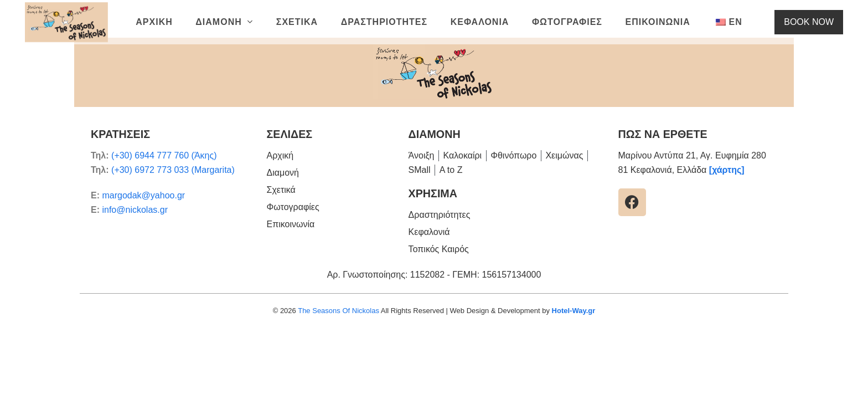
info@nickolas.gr (135, 210)
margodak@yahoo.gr (143, 195)
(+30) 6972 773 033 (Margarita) (173, 170)
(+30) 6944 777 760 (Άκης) (164, 155)
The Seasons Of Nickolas (339, 311)
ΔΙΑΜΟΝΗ (435, 134)
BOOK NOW (817, 22)
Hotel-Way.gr (574, 311)
